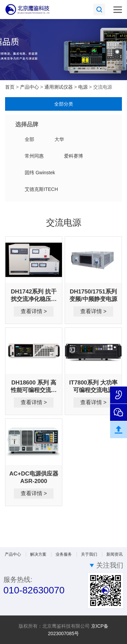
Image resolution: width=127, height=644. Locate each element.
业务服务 (64, 554)
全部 (29, 139)
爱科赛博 (73, 156)
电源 (84, 87)
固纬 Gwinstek (40, 173)
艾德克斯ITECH (41, 189)
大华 (59, 139)
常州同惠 (34, 156)
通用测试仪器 (59, 87)
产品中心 (30, 87)
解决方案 (38, 554)
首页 (10, 87)
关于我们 (89, 554)
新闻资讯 (114, 554)
